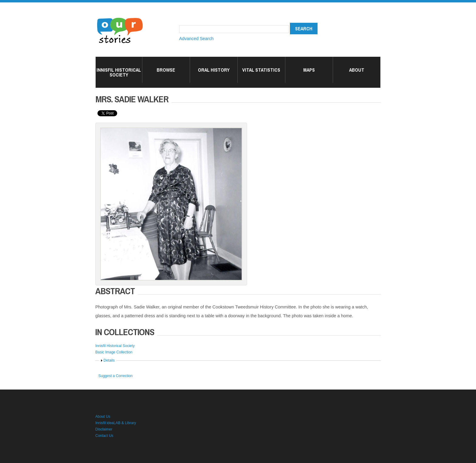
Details (109, 360)
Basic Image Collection (114, 352)
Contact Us (104, 436)
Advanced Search (196, 39)
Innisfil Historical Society (119, 72)
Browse (166, 70)
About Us (103, 417)
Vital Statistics (261, 70)
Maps (309, 70)
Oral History (214, 70)
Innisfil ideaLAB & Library (116, 423)
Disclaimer (104, 429)
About (357, 70)
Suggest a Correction (116, 376)
